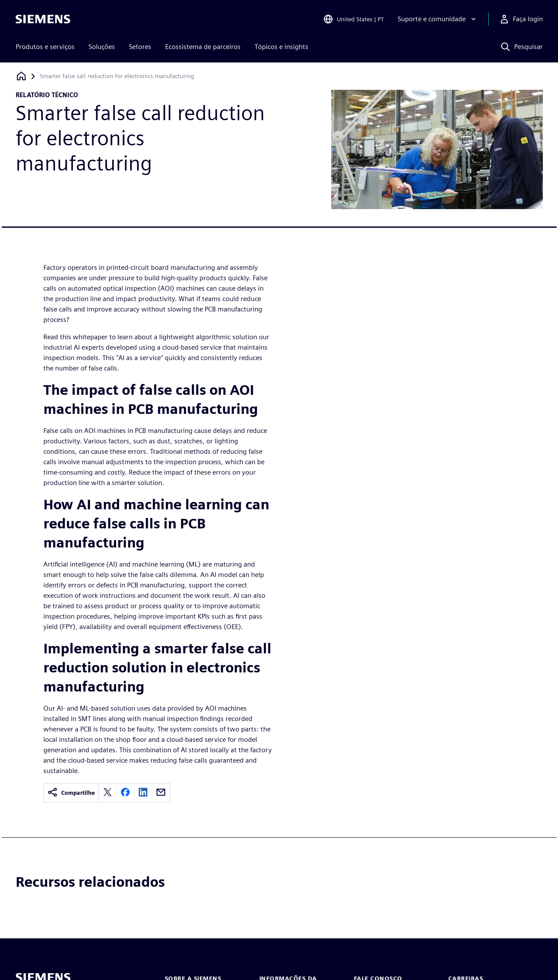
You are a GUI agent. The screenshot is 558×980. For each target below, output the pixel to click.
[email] (161, 793)
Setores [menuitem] (140, 47)
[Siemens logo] (43, 19)
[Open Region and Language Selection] (353, 19)
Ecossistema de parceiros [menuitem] (203, 47)
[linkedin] (143, 793)
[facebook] (125, 793)
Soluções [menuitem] (102, 47)
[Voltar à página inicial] (21, 76)
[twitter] (108, 793)
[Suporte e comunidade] (438, 19)
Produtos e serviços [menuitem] (45, 47)
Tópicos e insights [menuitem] (281, 47)
